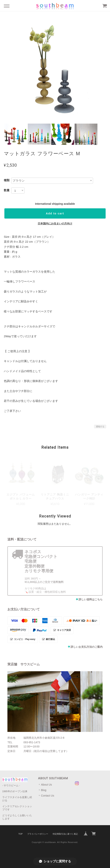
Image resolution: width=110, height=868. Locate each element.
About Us (46, 785)
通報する (100, 427)
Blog (44, 790)
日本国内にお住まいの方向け (55, 223)
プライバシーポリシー (38, 834)
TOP (20, 834)
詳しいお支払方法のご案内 (87, 647)
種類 (7, 180)
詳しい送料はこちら (91, 599)
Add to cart (55, 213)
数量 (7, 190)
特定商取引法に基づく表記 (65, 834)
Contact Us (47, 796)
